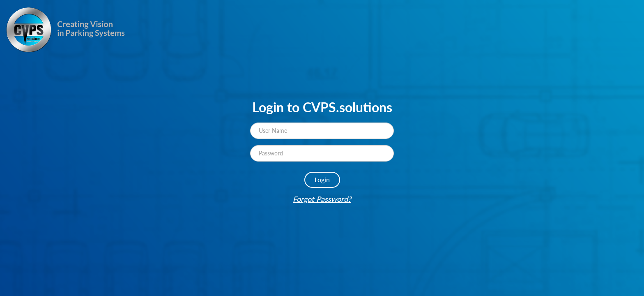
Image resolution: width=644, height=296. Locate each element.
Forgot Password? (322, 199)
